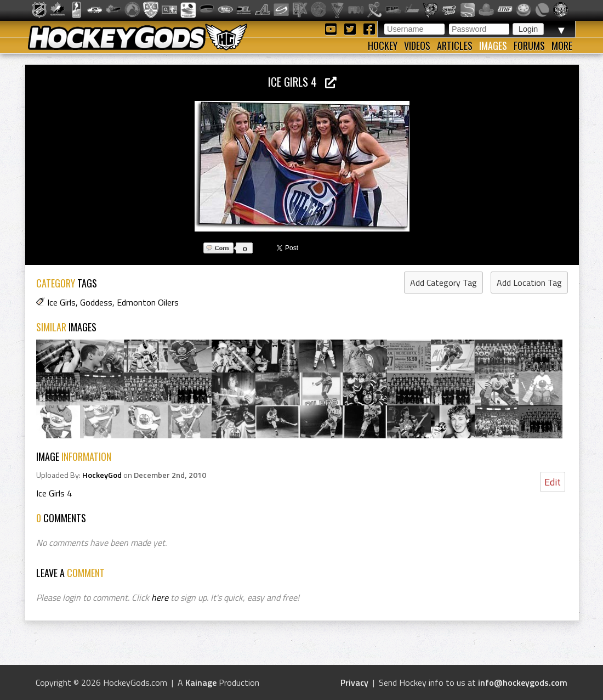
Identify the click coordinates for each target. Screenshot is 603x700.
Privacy (354, 682)
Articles (455, 46)
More (562, 46)
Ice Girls (61, 302)
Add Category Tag (443, 283)
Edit (553, 482)
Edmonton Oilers (148, 302)
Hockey (383, 46)
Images (493, 46)
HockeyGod (102, 475)
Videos (417, 46)
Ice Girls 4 (302, 81)
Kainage (201, 682)
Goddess (96, 302)
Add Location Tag (529, 283)
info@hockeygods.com (523, 682)
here (160, 597)
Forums (529, 46)
